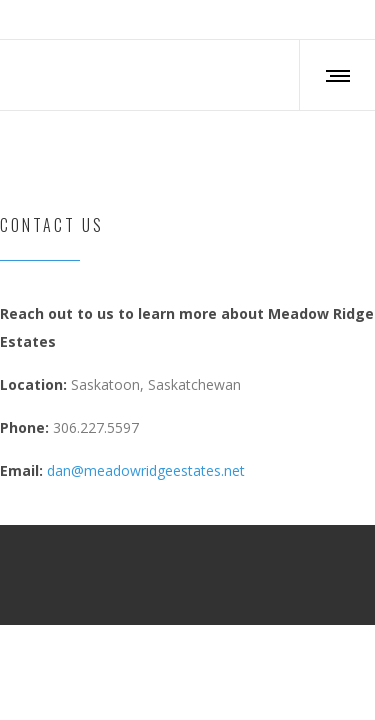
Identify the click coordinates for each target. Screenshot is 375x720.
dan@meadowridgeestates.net (146, 470)
